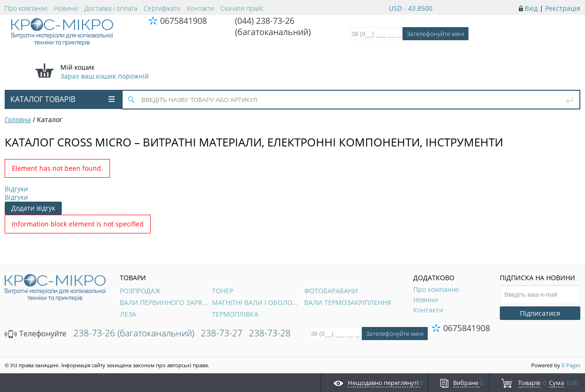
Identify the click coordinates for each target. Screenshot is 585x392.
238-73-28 (270, 333)
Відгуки (16, 189)
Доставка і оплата (111, 8)
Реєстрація (563, 8)
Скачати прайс (242, 8)
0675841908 (183, 21)
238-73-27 (222, 333)
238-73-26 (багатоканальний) (134, 333)
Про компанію (26, 8)
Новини (66, 8)
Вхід (531, 8)
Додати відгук (33, 208)
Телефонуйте (36, 334)
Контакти (200, 8)
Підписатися (540, 313)
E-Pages (571, 365)
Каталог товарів (62, 99)
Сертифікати (162, 8)
